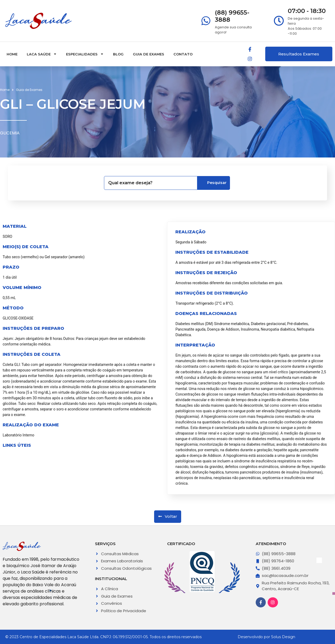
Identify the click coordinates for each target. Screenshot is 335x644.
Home (12, 54)
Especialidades (85, 54)
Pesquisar (214, 183)
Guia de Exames (149, 54)
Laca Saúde (42, 54)
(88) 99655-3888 (232, 16)
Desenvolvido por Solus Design (266, 637)
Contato (183, 54)
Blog (118, 54)
